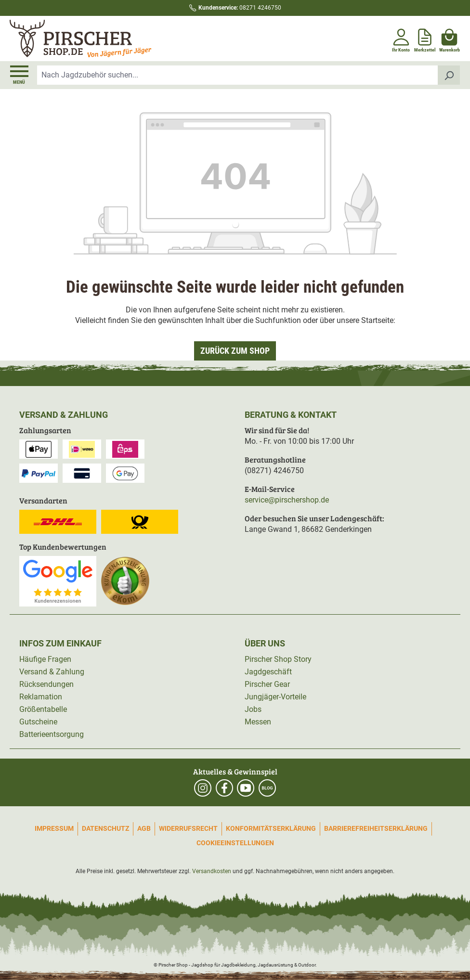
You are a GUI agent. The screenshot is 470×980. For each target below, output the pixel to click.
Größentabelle (43, 709)
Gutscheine (38, 722)
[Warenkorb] (450, 39)
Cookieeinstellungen (235, 843)
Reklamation (41, 697)
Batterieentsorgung (52, 734)
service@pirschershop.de (287, 500)
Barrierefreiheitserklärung (376, 828)
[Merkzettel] (425, 39)
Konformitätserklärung (271, 828)
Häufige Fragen (45, 659)
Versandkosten (212, 871)
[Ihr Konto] (401, 39)
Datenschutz (105, 828)
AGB (144, 828)
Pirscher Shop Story (278, 659)
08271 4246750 (240, 8)
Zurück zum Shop (235, 351)
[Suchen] (449, 75)
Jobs (253, 709)
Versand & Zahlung (52, 672)
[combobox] (238, 75)
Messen (258, 722)
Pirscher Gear (267, 684)
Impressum (54, 828)
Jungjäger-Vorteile (275, 697)
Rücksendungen (46, 684)
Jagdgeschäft (268, 672)
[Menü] (19, 75)
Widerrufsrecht (188, 828)
